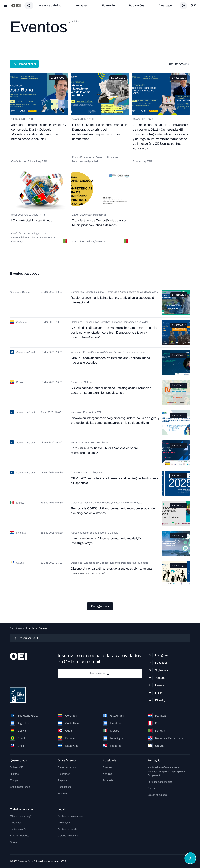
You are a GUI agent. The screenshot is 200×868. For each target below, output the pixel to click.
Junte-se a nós (18, 829)
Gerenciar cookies (68, 836)
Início (31, 628)
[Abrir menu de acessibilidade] (190, 858)
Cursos (152, 788)
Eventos (107, 767)
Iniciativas (82, 5)
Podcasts (108, 780)
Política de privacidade (70, 816)
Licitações (16, 823)
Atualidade (165, 5)
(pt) (194, 5)
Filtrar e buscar (24, 64)
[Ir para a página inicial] (16, 6)
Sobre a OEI (17, 767)
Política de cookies (68, 829)
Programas (64, 774)
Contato (15, 842)
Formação (108, 5)
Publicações (137, 5)
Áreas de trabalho (50, 5)
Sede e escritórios (20, 787)
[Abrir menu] (6, 6)
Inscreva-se (100, 673)
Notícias (107, 774)
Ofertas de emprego (21, 816)
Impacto (62, 793)
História (14, 774)
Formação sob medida (160, 782)
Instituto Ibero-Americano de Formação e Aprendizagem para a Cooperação (166, 771)
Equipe (14, 780)
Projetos (62, 780)
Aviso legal (64, 823)
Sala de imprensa (20, 836)
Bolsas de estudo (157, 795)
